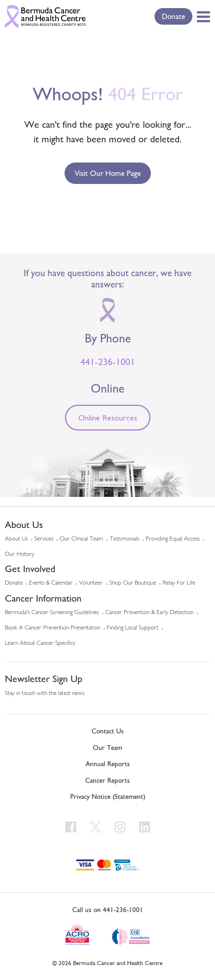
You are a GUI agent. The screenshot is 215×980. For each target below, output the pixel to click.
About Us (16, 539)
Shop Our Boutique (133, 583)
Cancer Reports (107, 780)
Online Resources (108, 418)
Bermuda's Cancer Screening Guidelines (52, 613)
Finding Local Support (133, 628)
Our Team (107, 748)
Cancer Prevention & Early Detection (149, 613)
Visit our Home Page (108, 173)
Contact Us (108, 731)
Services (44, 539)
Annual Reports (108, 764)
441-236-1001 (108, 362)
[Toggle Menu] (202, 17)
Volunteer (91, 583)
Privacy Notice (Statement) (108, 796)
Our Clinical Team (81, 539)
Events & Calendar (51, 583)
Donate (173, 16)
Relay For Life (179, 583)
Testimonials (124, 539)
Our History (20, 554)
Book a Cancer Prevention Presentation (53, 628)
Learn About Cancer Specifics (40, 643)
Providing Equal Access (173, 539)
